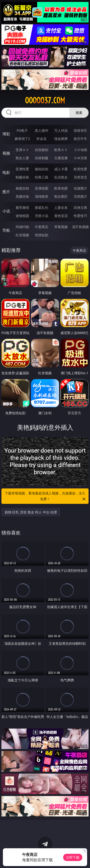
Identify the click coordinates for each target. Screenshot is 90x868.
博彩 (6, 134)
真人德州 (42, 130)
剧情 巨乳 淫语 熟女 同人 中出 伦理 (31, 512)
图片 (6, 192)
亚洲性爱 (22, 169)
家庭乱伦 (42, 207)
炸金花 (42, 139)
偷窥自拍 (22, 188)
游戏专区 (80, 130)
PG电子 (22, 130)
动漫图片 (80, 188)
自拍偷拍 (42, 150)
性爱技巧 (80, 216)
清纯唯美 (42, 196)
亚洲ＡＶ (22, 150)
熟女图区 (61, 196)
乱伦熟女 (61, 177)
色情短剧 (42, 235)
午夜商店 (42, 227)
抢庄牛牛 (80, 139)
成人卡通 (61, 169)
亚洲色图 (42, 188)
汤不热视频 (80, 227)
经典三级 (42, 177)
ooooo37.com (45, 100)
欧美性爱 (80, 169)
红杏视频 (22, 235)
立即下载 (73, 857)
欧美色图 (61, 188)
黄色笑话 (61, 216)
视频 (6, 153)
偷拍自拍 (42, 169)
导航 (6, 230)
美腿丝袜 (22, 196)
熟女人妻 (22, 158)
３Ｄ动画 (80, 150)
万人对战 (61, 130)
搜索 (79, 113)
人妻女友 (61, 207)
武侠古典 (80, 207)
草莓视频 (61, 227)
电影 (6, 172)
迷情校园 (22, 216)
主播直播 (61, 158)
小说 (6, 211)
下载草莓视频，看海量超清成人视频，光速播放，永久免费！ (46, 496)
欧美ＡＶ (61, 150)
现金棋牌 (61, 139)
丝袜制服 (42, 158)
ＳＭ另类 (80, 158)
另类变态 (80, 177)
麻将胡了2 (22, 139)
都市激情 (22, 207)
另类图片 (80, 196)
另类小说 (42, 216)
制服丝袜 (22, 177)
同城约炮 (22, 227)
